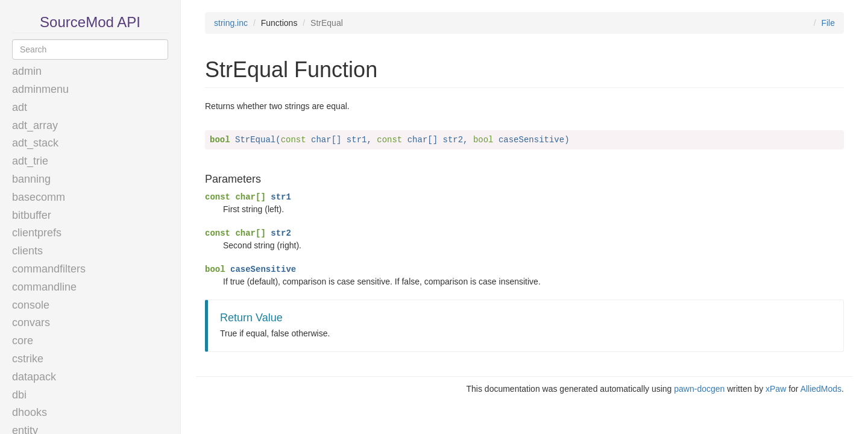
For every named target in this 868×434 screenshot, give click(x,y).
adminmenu (40, 89)
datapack (34, 377)
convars (31, 322)
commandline (44, 287)
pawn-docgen (699, 389)
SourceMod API (90, 22)
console (31, 305)
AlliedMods (821, 389)
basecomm (39, 197)
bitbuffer (32, 215)
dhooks (30, 412)
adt (20, 107)
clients (27, 251)
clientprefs (37, 233)
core (23, 341)
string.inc (231, 23)
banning (31, 179)
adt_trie (30, 161)
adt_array (35, 125)
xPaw (776, 389)
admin (27, 71)
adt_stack (35, 143)
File (828, 23)
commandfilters (49, 269)
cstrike (28, 359)
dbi (19, 395)
